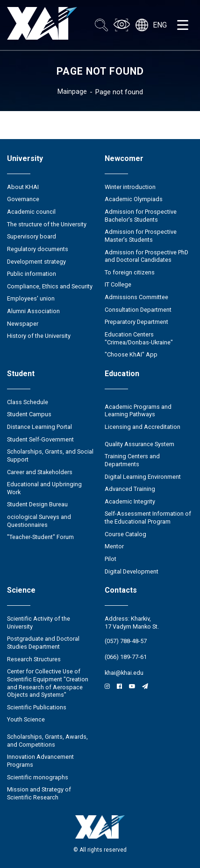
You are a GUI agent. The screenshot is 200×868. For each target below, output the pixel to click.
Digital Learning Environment (143, 477)
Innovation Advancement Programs (40, 761)
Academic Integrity (130, 501)
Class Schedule (28, 402)
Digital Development (132, 571)
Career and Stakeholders (40, 472)
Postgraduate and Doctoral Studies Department (43, 643)
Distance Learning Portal (39, 427)
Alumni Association (33, 311)
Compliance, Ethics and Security (50, 286)
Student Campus (29, 414)
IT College (118, 284)
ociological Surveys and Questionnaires (39, 521)
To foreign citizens (130, 272)
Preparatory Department (136, 322)
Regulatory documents (38, 249)
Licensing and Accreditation (143, 427)
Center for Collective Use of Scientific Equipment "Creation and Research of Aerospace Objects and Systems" (48, 683)
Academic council (31, 212)
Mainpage (72, 91)
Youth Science (26, 719)
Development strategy (36, 262)
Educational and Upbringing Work (44, 488)
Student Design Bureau (37, 504)
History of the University (39, 336)
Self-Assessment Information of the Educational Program (148, 518)
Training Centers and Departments (132, 460)
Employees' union (31, 298)
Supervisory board (32, 236)
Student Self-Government (40, 439)
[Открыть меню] (183, 25)
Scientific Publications (37, 707)
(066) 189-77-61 (126, 657)
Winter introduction (130, 187)
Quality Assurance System (139, 444)
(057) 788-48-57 (126, 641)
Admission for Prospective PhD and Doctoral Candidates (146, 256)
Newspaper (23, 324)
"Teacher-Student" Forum (40, 537)
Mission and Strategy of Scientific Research (39, 793)
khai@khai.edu (124, 673)
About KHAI (23, 187)
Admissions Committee (136, 297)
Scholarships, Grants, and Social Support (50, 455)
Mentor (114, 546)
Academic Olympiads (134, 199)
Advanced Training (130, 489)
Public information (32, 274)
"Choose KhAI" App (131, 354)
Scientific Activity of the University (39, 623)
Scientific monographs (38, 777)
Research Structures (34, 659)
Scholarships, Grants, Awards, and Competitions (47, 741)
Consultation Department (138, 310)
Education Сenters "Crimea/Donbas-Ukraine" (139, 338)
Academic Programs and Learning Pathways (138, 411)
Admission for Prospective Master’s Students (141, 236)
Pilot (111, 559)
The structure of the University (47, 224)
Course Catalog (125, 534)
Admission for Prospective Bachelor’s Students (141, 216)
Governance (23, 199)
